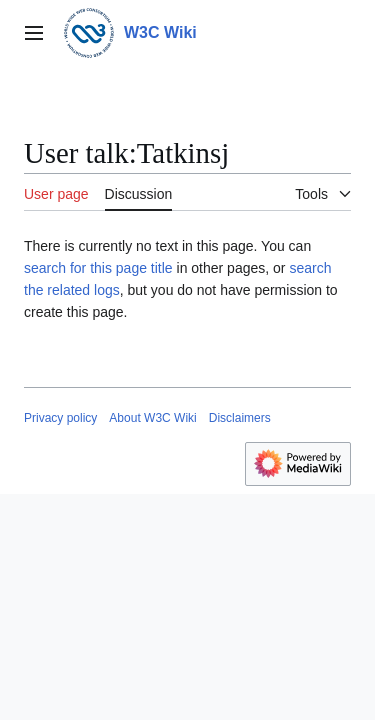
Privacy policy (60, 418)
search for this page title (98, 268)
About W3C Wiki (152, 418)
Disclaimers (240, 418)
